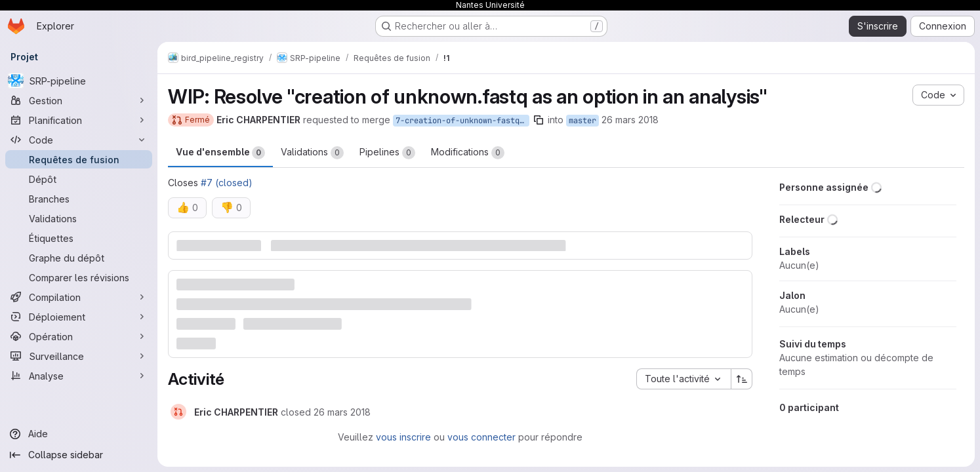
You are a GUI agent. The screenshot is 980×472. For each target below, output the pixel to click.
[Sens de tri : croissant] (742, 379)
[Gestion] (79, 100)
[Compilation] (79, 297)
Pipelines (387, 153)
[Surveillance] (79, 356)
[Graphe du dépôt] (79, 258)
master (582, 121)
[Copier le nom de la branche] (539, 120)
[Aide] (79, 434)
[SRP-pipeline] (79, 81)
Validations (312, 153)
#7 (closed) (227, 183)
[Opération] (79, 336)
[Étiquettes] (79, 238)
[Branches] (79, 199)
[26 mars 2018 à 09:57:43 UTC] (342, 412)
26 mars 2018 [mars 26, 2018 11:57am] (630, 120)
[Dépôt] (79, 179)
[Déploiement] (79, 317)
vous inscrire (403, 437)
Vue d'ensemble (220, 153)
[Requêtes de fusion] (79, 159)
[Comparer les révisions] (79, 277)
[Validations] (79, 218)
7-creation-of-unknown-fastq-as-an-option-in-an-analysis (462, 121)
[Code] (79, 140)
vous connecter (481, 437)
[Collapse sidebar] (79, 455)
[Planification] (79, 120)
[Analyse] (79, 376)
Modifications (468, 153)
